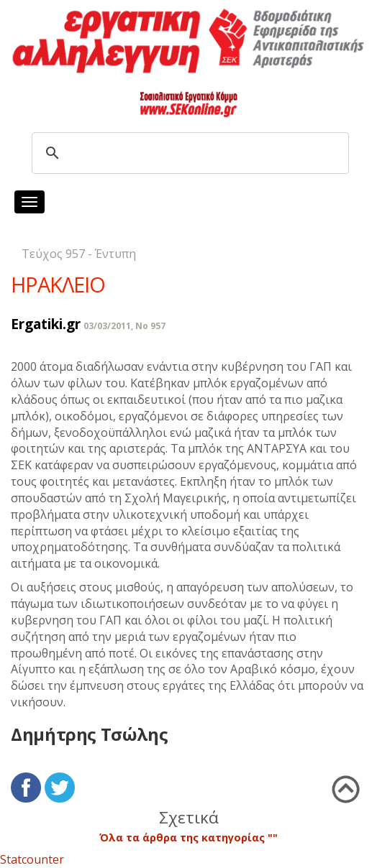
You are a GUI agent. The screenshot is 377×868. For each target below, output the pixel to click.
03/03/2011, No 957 (124, 326)
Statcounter (32, 859)
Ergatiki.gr (46, 324)
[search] (188, 153)
